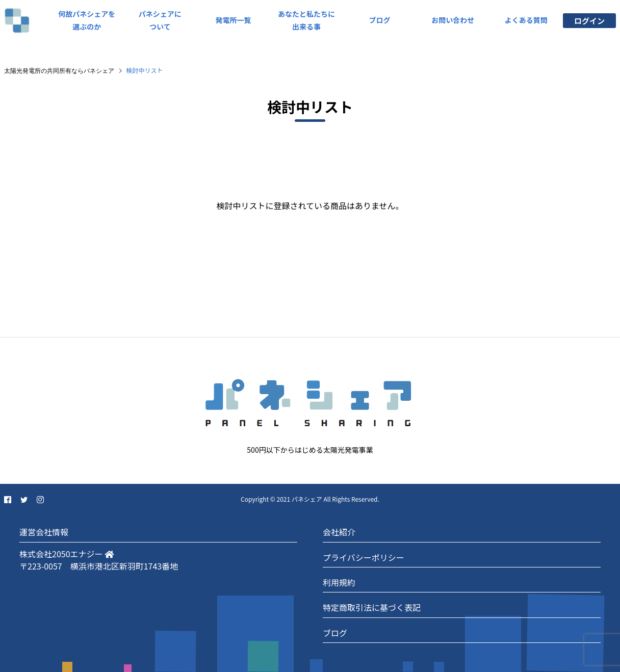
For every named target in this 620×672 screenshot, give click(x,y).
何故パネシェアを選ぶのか (87, 20)
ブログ (380, 20)
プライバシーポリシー (364, 557)
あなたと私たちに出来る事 (306, 20)
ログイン (589, 21)
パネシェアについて (160, 20)
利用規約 (339, 582)
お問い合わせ (453, 20)
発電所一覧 (233, 20)
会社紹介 (339, 532)
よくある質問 (526, 20)
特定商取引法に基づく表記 (372, 607)
